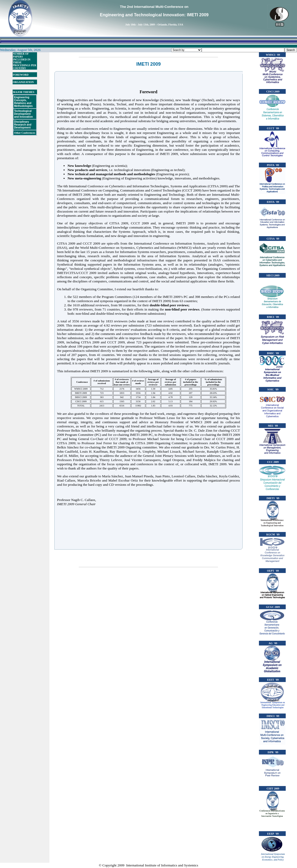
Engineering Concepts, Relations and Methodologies (24, 102)
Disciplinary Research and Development (23, 125)
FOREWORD (21, 75)
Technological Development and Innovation (24, 114)
